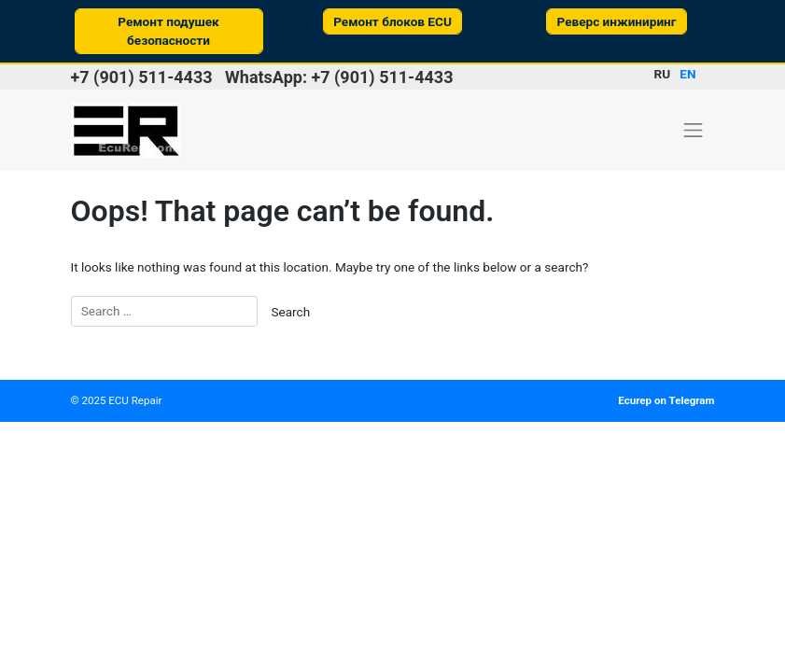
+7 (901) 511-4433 (142, 77)
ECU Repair (135, 400)
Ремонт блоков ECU (392, 21)
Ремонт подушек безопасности (168, 31)
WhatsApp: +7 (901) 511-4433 (339, 77)
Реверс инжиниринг (616, 21)
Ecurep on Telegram (666, 400)
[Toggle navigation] (694, 130)
